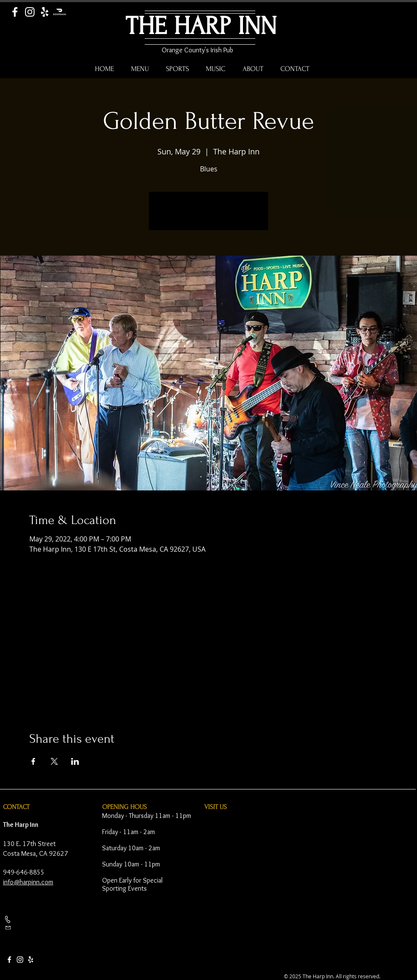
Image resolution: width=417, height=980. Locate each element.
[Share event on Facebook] (33, 761)
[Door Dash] (60, 12)
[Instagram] (30, 12)
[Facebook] (15, 12)
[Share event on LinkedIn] (75, 761)
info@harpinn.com (28, 882)
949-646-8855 (24, 872)
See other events (209, 216)
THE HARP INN (201, 26)
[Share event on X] (54, 761)
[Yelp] (45, 12)
